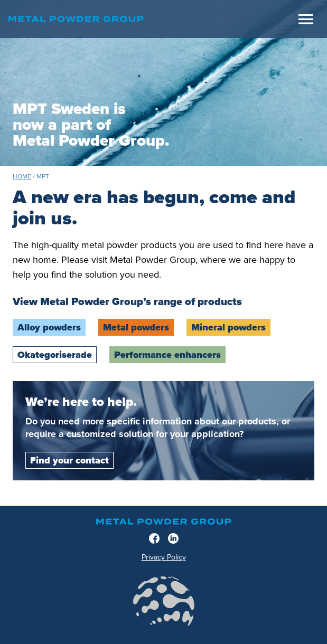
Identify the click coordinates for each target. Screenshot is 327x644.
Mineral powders (228, 327)
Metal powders (136, 327)
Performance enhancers (167, 355)
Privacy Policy (164, 557)
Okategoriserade (55, 355)
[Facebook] (154, 538)
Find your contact (69, 460)
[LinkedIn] (173, 538)
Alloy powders (49, 327)
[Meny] (306, 19)
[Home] (151, 19)
